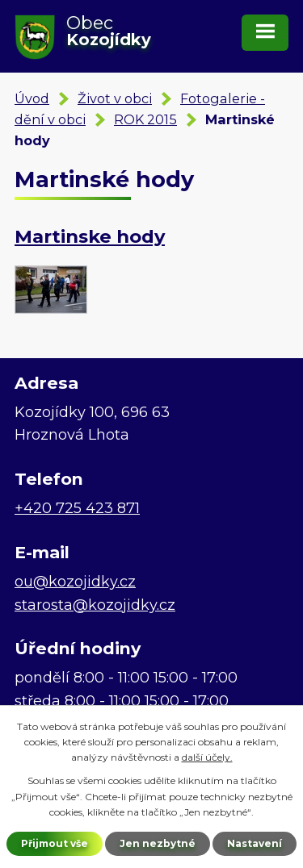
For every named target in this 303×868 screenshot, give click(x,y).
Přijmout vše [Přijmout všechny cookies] (55, 843)
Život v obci (115, 98)
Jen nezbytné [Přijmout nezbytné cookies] (158, 843)
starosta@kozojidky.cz (95, 605)
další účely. (207, 757)
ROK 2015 (145, 119)
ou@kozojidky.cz (75, 582)
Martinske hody (90, 236)
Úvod (32, 98)
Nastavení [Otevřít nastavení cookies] (255, 843)
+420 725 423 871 (77, 508)
